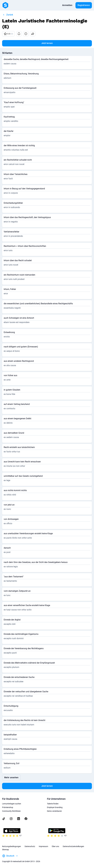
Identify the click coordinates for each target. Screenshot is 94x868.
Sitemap (5, 850)
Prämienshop (8, 807)
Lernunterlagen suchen (12, 804)
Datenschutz (30, 846)
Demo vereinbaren (54, 811)
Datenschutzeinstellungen (73, 846)
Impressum (43, 846)
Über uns (55, 846)
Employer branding (55, 807)
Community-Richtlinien (11, 811)
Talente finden (53, 804)
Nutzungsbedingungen (12, 846)
